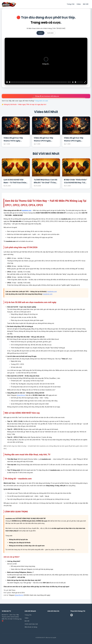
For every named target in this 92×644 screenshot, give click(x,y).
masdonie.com (26, 210)
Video (79, 4)
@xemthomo (21, 395)
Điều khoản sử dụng (31, 627)
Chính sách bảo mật (31, 624)
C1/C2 (40, 33)
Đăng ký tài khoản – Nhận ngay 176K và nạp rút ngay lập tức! (25, 104)
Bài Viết (86, 4)
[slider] (38, 82)
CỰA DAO (50, 33)
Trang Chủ (71, 4)
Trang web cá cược (46, 22)
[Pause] (7, 82)
